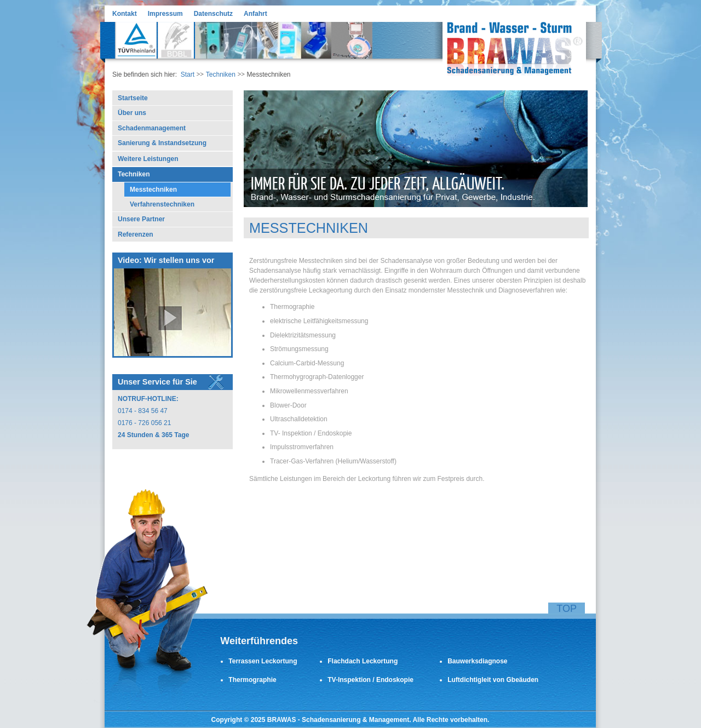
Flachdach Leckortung (363, 661)
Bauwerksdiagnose (477, 661)
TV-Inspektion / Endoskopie (370, 680)
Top (567, 608)
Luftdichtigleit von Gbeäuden (493, 680)
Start (188, 74)
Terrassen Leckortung (263, 661)
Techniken (221, 74)
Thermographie (252, 680)
